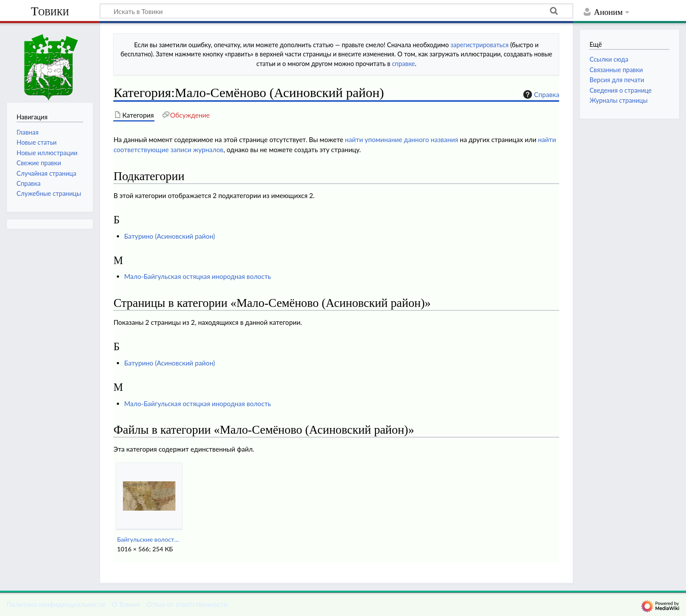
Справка (540, 94)
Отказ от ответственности (187, 604)
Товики (50, 11)
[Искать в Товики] (336, 11)
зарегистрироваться (480, 45)
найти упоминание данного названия (401, 139)
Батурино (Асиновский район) (170, 236)
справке (403, 64)
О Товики (126, 604)
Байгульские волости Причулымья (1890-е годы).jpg (149, 539)
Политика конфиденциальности (56, 604)
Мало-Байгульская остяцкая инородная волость (198, 276)
